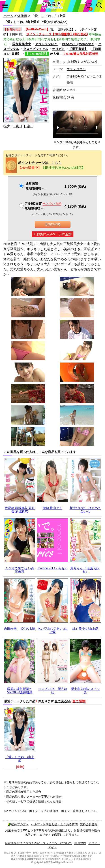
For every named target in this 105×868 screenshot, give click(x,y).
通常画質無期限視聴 (35, 186)
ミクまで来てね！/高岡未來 (20, 570)
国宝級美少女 (22, 44)
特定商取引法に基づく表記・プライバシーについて (38, 843)
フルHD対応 (75, 76)
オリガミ (58, 49)
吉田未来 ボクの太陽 (20, 629)
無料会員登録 (89, 824)
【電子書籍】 (78, 49)
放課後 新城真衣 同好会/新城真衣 (20, 510)
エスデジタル (76, 69)
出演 (58, 62)
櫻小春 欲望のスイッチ (85, 691)
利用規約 (80, 843)
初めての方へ (18, 824)
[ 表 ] (17, 126)
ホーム (8, 16)
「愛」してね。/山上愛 (20, 759)
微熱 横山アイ (53, 508)
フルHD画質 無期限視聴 (43, 206)
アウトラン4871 (46, 44)
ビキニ (91, 76)
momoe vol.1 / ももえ (53, 568)
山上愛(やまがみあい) (82, 62)
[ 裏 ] (29, 126)
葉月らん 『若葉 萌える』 (85, 570)
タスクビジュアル (36, 49)
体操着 (22, 16)
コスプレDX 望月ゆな (52, 691)
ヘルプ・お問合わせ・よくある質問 (54, 824)
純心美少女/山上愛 (85, 629)
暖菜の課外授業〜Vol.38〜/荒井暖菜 (20, 691)
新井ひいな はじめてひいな (85, 510)
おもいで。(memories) (78, 44)
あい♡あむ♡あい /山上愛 (53, 630)
